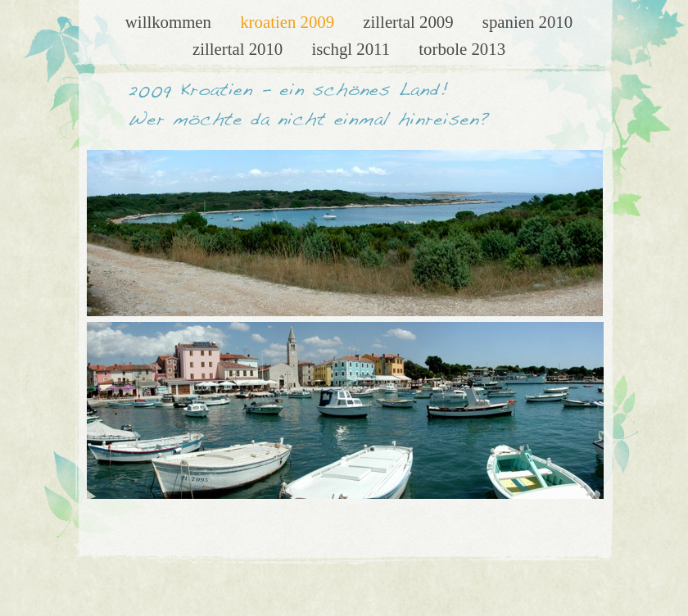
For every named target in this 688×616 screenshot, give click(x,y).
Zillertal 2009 (410, 22)
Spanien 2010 (527, 22)
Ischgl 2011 (353, 49)
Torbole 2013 (462, 49)
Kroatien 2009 (289, 22)
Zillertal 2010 (240, 49)
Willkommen (170, 22)
